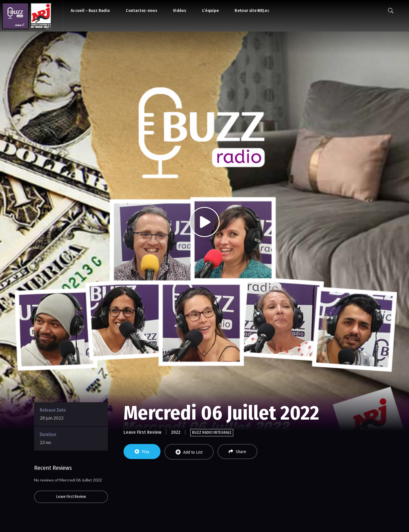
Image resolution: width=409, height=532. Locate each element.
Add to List (189, 452)
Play (142, 452)
